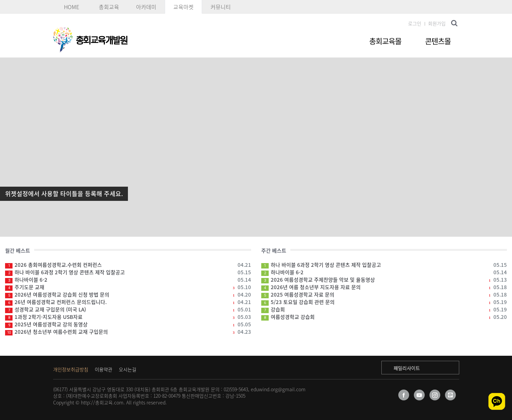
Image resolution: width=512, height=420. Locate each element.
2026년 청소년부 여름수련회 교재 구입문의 (128, 332)
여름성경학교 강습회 (384, 317)
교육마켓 (183, 7)
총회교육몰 (385, 41)
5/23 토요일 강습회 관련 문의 (384, 302)
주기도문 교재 (128, 287)
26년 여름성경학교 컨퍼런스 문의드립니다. (128, 302)
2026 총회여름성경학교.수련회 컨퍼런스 (128, 265)
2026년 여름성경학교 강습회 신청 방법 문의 (128, 295)
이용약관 (104, 369)
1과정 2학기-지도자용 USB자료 (128, 317)
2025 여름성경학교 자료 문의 (384, 295)
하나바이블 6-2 (128, 280)
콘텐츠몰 (438, 41)
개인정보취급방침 (71, 369)
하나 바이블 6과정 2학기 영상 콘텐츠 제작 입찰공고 (128, 272)
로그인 (415, 23)
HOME (72, 7)
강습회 (384, 309)
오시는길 (128, 369)
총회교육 (109, 7)
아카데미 (146, 7)
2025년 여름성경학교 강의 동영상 (128, 324)
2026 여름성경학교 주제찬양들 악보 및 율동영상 (384, 280)
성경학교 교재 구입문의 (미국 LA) (128, 309)
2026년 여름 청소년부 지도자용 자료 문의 (384, 287)
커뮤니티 (221, 7)
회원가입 (437, 23)
